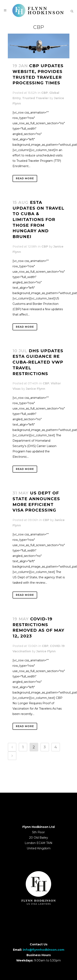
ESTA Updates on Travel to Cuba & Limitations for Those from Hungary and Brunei (38, 219)
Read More (25, 178)
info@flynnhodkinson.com (44, 950)
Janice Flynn (36, 389)
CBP (45, 93)
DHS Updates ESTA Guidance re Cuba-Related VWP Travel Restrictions (38, 362)
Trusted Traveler (35, 98)
